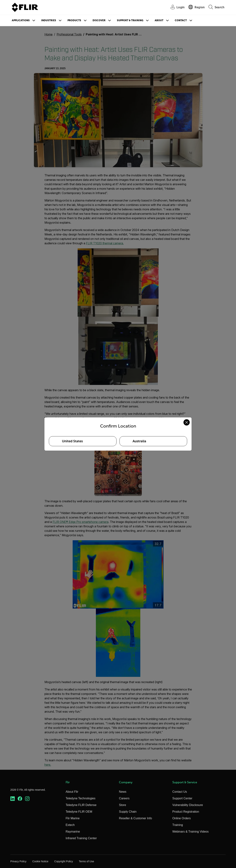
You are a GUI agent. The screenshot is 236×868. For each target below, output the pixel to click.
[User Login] (176, 7)
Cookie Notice (40, 861)
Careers (124, 798)
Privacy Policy (18, 861)
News (123, 792)
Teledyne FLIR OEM (79, 812)
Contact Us (180, 792)
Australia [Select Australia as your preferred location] (139, 441)
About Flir (72, 792)
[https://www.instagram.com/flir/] (27, 799)
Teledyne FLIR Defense (81, 805)
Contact (181, 20)
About (159, 20)
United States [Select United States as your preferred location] (72, 441)
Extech (70, 825)
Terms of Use (86, 861)
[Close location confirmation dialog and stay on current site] (187, 422)
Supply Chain (128, 812)
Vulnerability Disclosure (188, 805)
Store (122, 805)
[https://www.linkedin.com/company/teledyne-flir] (13, 799)
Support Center (182, 798)
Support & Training (130, 20)
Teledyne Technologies (81, 798)
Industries (49, 20)
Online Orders (182, 818)
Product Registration (186, 812)
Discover (99, 20)
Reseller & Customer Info (135, 818)
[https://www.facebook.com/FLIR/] (20, 799)
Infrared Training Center (81, 838)
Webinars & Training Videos (191, 832)
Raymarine (73, 832)
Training (178, 825)
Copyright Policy (64, 861)
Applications (21, 20)
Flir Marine (73, 818)
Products (74, 20)
